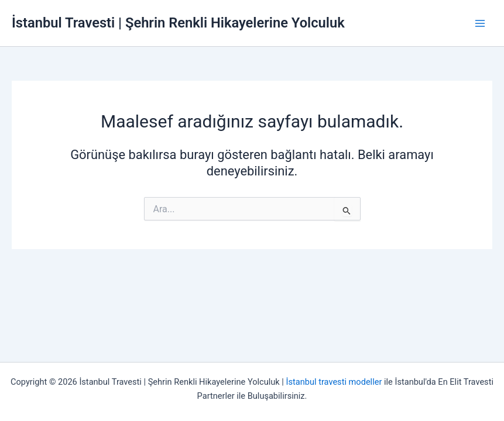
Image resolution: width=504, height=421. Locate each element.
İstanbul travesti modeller (334, 382)
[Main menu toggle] (480, 23)
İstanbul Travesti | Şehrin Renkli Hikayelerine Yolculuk (178, 23)
